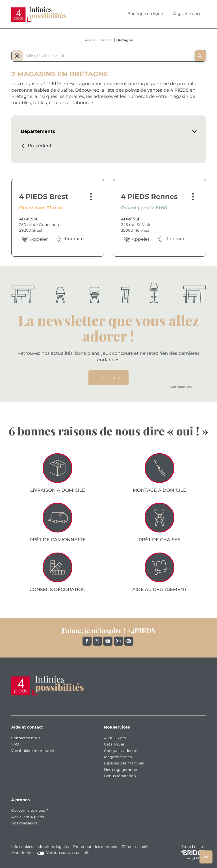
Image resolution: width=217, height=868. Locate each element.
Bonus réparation (120, 776)
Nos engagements (121, 770)
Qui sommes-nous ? (30, 811)
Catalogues (114, 745)
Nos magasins (24, 823)
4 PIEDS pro (115, 738)
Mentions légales (53, 847)
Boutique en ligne (145, 14)
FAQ (15, 745)
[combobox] (108, 56)
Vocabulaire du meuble (33, 751)
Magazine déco (187, 14)
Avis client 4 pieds (28, 817)
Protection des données (95, 847)
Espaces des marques (124, 763)
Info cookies (22, 847)
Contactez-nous (26, 738)
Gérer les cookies (137, 847)
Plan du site (22, 853)
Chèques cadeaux (120, 751)
